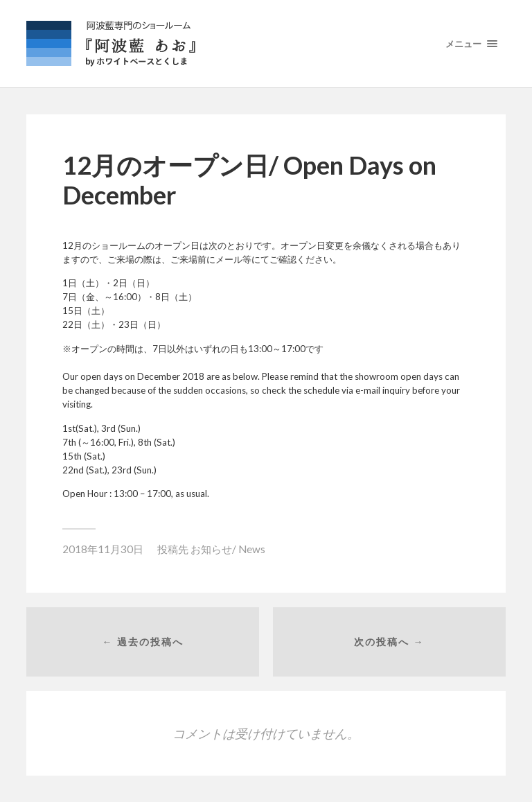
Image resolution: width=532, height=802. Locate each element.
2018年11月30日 (103, 549)
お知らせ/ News (228, 549)
